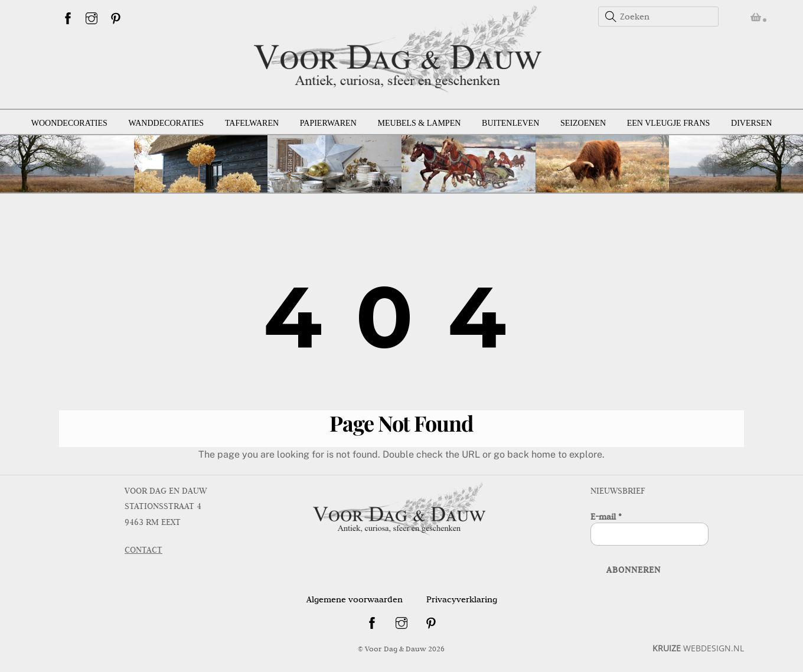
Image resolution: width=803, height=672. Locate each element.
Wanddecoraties (167, 123)
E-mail (606, 517)
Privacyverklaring (462, 599)
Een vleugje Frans (669, 123)
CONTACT (143, 550)
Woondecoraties (69, 123)
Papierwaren (328, 123)
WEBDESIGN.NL (698, 648)
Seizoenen (583, 123)
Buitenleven (510, 123)
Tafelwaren (252, 123)
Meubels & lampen (420, 123)
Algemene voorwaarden (355, 599)
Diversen (751, 123)
